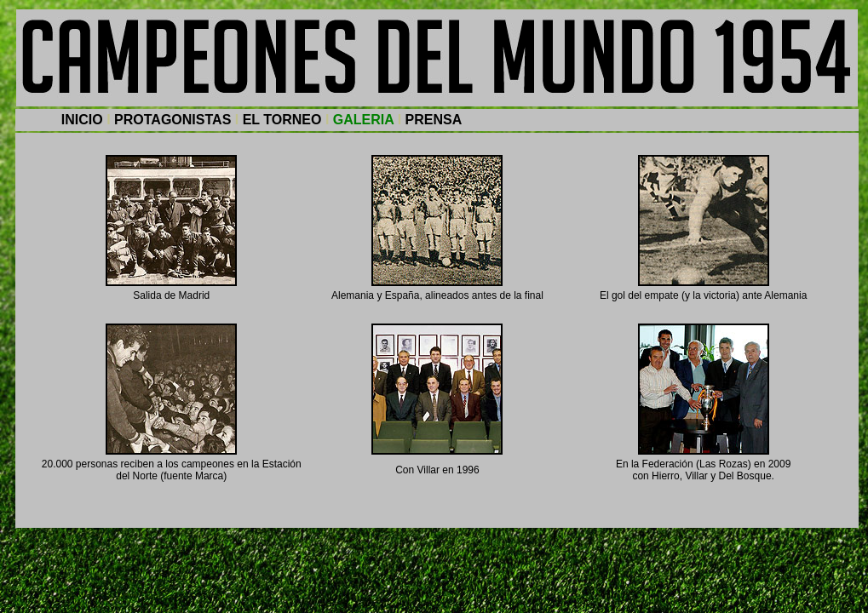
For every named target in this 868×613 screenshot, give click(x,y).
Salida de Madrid (171, 295)
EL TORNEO (282, 120)
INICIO (82, 120)
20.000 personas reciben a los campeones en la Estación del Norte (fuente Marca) (172, 470)
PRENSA (434, 120)
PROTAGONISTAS (172, 120)
